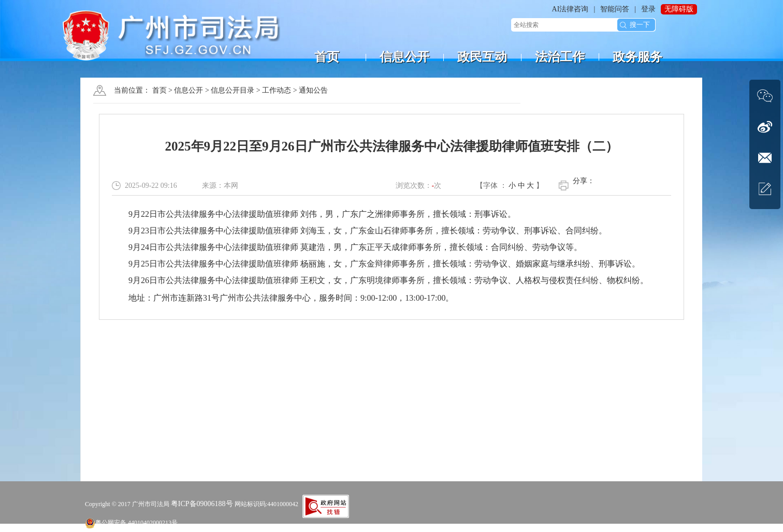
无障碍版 (679, 9)
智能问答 (615, 9)
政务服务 (637, 57)
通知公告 (313, 90)
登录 (648, 9)
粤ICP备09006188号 (202, 504)
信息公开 (189, 90)
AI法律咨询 (570, 9)
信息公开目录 (233, 90)
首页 (160, 90)
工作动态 (277, 90)
